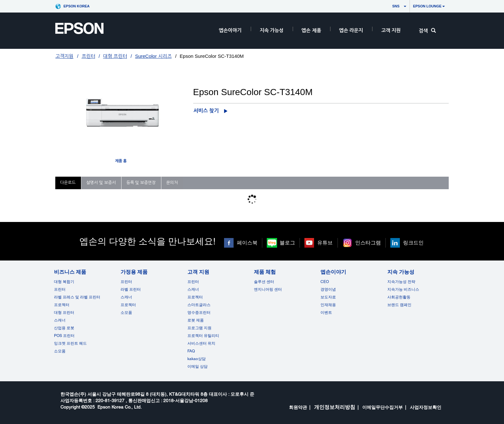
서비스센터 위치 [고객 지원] (201, 343)
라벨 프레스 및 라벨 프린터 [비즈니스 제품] (77, 297)
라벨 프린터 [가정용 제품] (131, 289)
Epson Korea (76, 6)
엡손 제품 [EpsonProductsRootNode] (311, 30)
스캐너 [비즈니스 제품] (60, 320)
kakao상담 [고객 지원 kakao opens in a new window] (197, 359)
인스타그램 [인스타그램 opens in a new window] (368, 243)
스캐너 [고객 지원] (193, 289)
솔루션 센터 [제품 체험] (264, 282)
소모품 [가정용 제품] (126, 313)
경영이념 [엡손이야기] (328, 289)
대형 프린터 (115, 56)
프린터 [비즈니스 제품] (60, 289)
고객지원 (64, 56)
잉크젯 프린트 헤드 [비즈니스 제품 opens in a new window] (70, 343)
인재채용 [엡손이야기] (328, 305)
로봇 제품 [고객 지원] (196, 320)
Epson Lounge (429, 6)
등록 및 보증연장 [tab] (141, 183)
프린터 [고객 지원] (193, 282)
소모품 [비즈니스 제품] (60, 351)
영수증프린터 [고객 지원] (199, 313)
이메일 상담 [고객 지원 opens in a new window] (198, 367)
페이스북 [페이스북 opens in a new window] (247, 243)
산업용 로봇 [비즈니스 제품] (64, 328)
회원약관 (298, 407)
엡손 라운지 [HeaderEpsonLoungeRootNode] (351, 30)
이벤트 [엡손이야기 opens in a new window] (326, 313)
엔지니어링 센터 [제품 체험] (268, 289)
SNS (390, 6)
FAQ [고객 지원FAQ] (191, 351)
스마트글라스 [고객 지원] (199, 305)
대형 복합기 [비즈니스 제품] (64, 282)
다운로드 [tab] (68, 183)
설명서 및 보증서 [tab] (101, 183)
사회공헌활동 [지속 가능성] (399, 297)
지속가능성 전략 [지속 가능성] (401, 282)
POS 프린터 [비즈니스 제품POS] (64, 336)
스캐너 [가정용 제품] (126, 297)
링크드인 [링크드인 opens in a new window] (413, 243)
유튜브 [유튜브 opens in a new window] (325, 243)
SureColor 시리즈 (153, 56)
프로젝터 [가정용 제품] (128, 305)
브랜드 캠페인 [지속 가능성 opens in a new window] (399, 305)
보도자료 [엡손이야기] (328, 297)
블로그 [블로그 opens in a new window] (287, 243)
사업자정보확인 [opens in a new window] (426, 407)
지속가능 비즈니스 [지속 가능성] (403, 289)
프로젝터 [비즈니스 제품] (62, 305)
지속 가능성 (272, 30)
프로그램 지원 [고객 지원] (199, 328)
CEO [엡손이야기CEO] (325, 282)
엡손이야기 (230, 30)
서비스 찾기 (206, 111)
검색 (427, 31)
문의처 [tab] (172, 183)
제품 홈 (121, 161)
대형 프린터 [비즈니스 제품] (64, 313)
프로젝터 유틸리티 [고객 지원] (203, 336)
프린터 (88, 56)
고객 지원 (391, 30)
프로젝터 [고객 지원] (195, 297)
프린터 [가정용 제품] (126, 282)
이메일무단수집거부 (382, 407)
